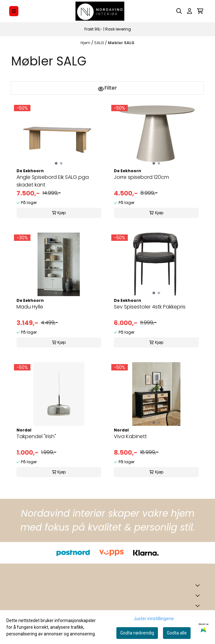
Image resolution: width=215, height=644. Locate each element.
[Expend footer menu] (199, 595)
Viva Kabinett (130, 436)
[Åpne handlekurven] (200, 11)
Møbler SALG (121, 43)
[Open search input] (179, 11)
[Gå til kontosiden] (189, 11)
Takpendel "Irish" (36, 436)
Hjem (86, 43)
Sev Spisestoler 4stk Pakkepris (150, 307)
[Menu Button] (14, 11)
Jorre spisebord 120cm (141, 177)
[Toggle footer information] (199, 585)
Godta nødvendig (137, 633)
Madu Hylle (30, 307)
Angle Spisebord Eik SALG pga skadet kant (53, 181)
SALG (100, 43)
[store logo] (100, 11)
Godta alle (177, 633)
